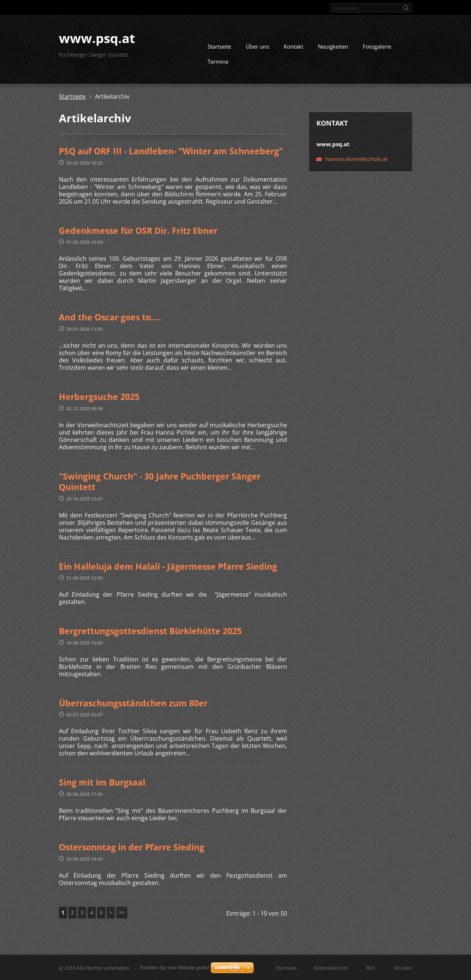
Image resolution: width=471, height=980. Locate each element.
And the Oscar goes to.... (110, 317)
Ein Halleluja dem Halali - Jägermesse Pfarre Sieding (168, 566)
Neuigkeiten (333, 46)
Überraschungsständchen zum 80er (133, 703)
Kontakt (293, 46)
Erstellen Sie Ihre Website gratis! (174, 967)
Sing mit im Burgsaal (102, 782)
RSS (371, 967)
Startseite (219, 46)
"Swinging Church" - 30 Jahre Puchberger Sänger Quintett (160, 481)
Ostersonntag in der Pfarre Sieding (132, 847)
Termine (218, 62)
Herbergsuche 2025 (99, 396)
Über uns (257, 46)
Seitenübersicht (331, 967)
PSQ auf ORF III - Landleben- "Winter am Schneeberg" (171, 151)
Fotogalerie (377, 46)
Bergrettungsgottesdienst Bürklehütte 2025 (150, 631)
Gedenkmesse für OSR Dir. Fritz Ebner (138, 230)
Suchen (406, 8)
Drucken (403, 967)
